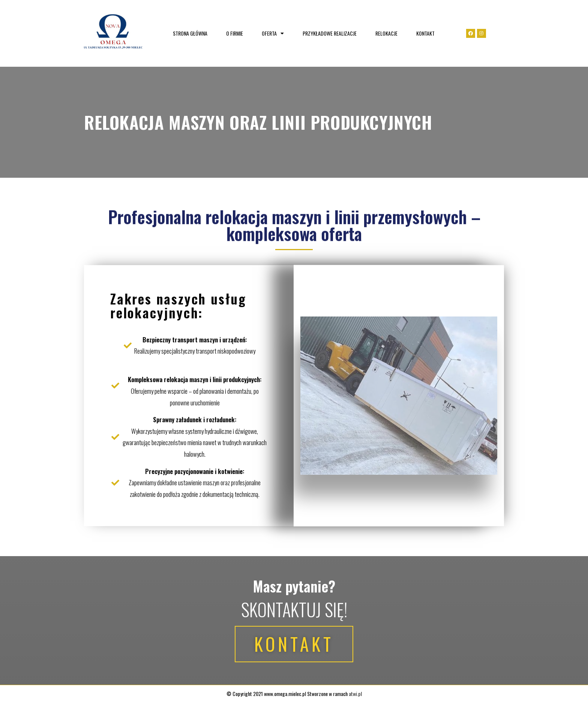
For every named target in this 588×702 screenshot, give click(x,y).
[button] (294, 644)
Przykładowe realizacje (330, 33)
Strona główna (190, 33)
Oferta (273, 33)
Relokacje (386, 33)
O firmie (235, 33)
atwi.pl (355, 694)
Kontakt (425, 33)
